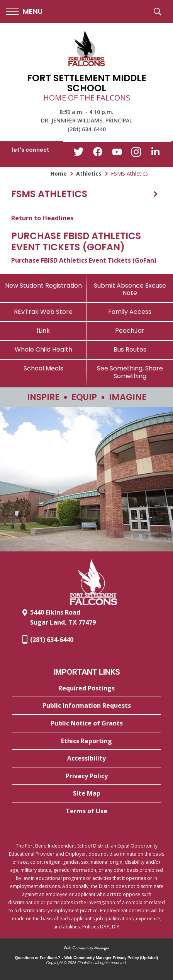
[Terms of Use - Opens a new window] (86, 811)
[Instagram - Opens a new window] (136, 154)
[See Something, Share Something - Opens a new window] (130, 372)
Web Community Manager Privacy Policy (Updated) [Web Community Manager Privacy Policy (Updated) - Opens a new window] (111, 958)
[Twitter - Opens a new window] (78, 154)
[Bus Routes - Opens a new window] (130, 349)
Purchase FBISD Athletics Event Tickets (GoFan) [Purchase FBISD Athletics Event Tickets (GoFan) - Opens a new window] (84, 260)
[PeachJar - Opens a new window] (130, 331)
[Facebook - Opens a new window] (98, 154)
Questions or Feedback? (38, 958)
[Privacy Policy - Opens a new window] (86, 776)
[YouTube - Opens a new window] (117, 153)
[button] (24, 12)
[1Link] (43, 331)
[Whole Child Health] (43, 349)
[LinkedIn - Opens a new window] (156, 153)
